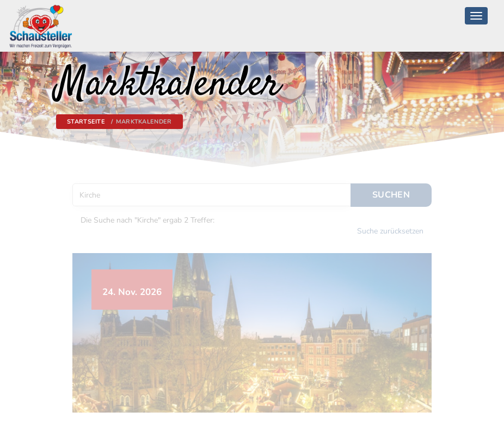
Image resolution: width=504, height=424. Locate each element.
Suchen (391, 193)
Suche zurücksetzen (390, 229)
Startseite (86, 122)
